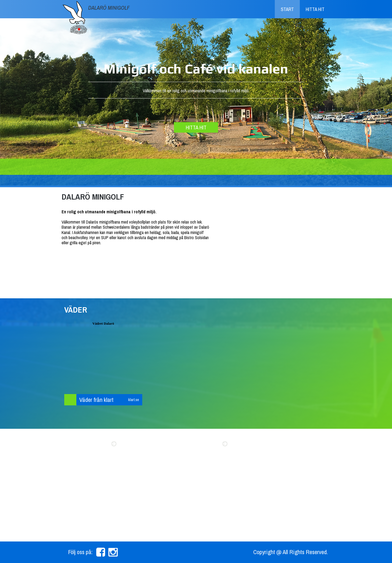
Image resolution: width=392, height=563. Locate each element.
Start (287, 9)
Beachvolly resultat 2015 (187, 444)
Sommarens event (87, 444)
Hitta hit (315, 9)
